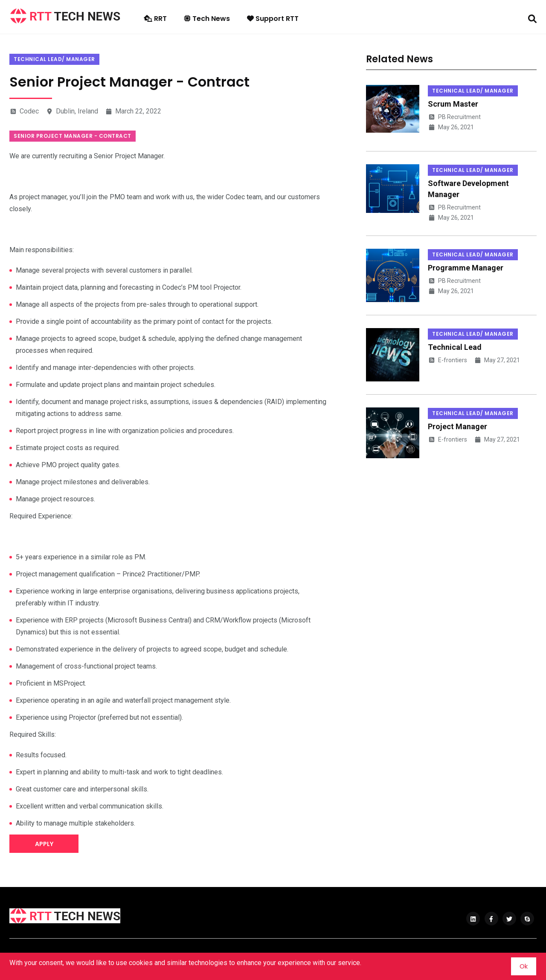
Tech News (207, 19)
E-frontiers (447, 360)
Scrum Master (453, 104)
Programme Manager (466, 268)
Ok (524, 966)
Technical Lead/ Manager (54, 59)
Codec (24, 111)
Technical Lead (455, 347)
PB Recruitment (454, 117)
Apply (44, 844)
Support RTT (273, 19)
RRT (155, 19)
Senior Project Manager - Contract (73, 136)
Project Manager (457, 426)
